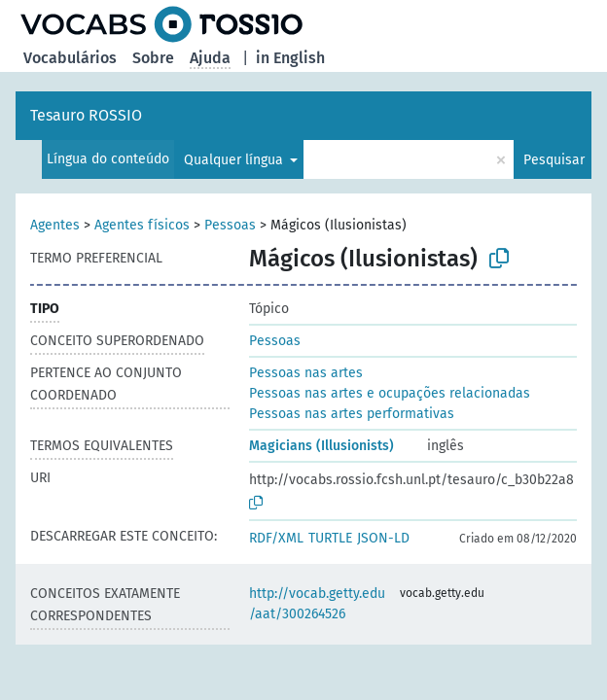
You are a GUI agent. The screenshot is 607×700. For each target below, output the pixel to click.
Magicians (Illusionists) (321, 446)
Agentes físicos (142, 225)
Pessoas (230, 225)
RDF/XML (276, 538)
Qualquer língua (235, 160)
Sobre (153, 58)
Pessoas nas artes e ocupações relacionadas (390, 393)
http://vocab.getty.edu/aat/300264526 (317, 604)
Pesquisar (554, 160)
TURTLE (330, 538)
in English (290, 58)
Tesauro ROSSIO (86, 115)
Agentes (55, 225)
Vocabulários (70, 58)
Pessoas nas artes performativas (352, 414)
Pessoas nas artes (306, 373)
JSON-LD (383, 538)
